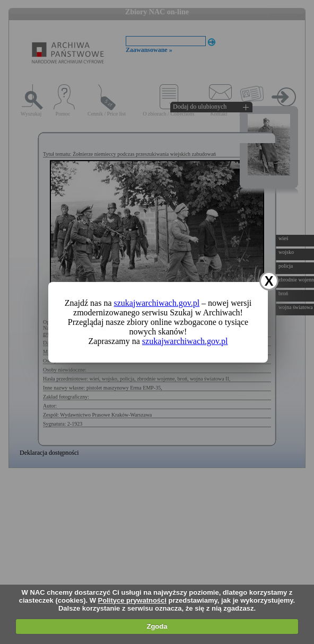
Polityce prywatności (132, 600)
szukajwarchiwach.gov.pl (157, 303)
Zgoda (157, 626)
